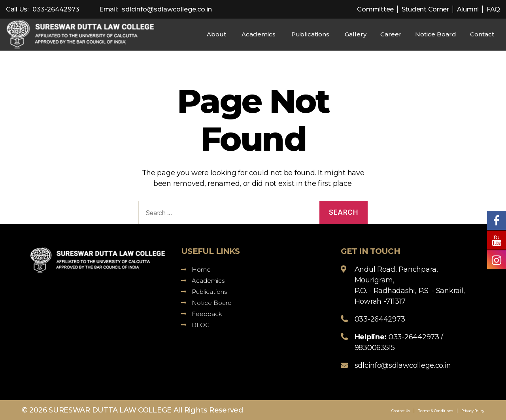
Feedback (202, 314)
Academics (259, 34)
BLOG (195, 325)
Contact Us (401, 411)
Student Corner (425, 9)
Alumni (468, 9)
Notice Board (436, 34)
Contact (482, 34)
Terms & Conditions (436, 411)
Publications (310, 34)
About (216, 34)
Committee (375, 9)
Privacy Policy (473, 411)
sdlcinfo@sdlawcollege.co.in (167, 9)
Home (196, 270)
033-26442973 (56, 9)
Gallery (356, 34)
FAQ (493, 9)
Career (391, 34)
